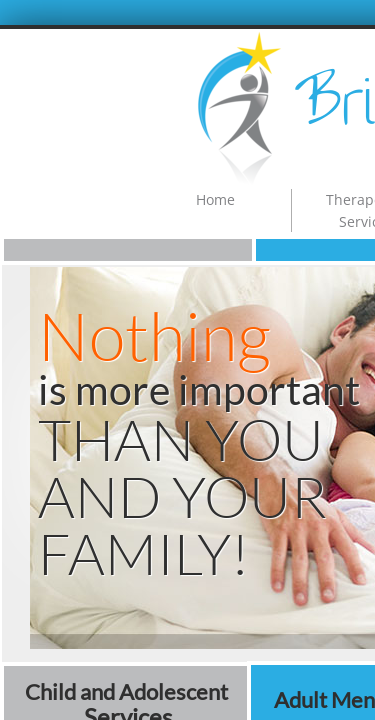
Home (215, 199)
